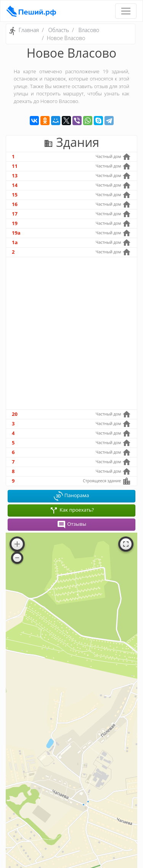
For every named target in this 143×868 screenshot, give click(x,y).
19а (16, 233)
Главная (29, 30)
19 (15, 223)
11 (15, 166)
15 (15, 195)
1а (15, 242)
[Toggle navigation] (126, 11)
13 (15, 176)
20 (15, 414)
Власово (89, 30)
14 (15, 185)
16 (15, 204)
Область (59, 30)
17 (15, 214)
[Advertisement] (71, 333)
